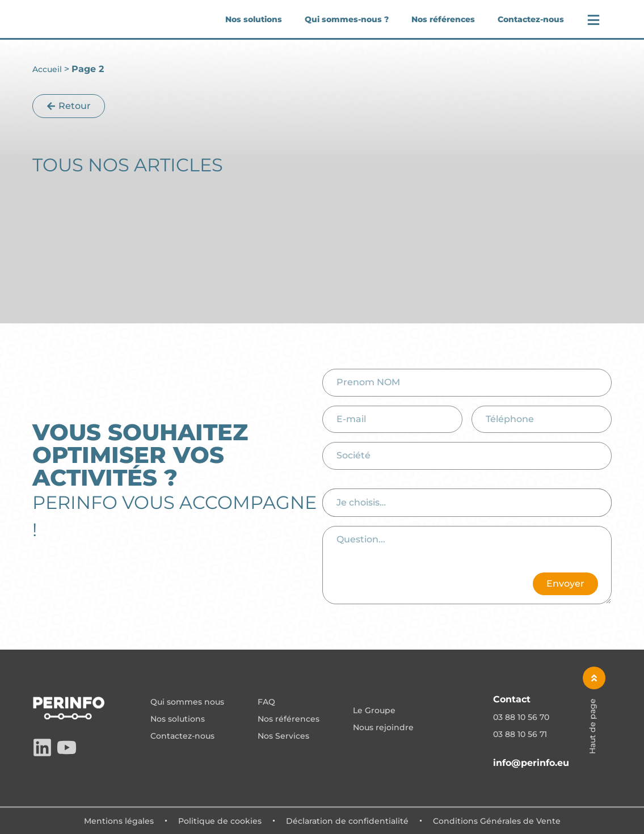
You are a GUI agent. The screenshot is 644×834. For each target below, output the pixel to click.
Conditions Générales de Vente (497, 821)
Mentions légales (119, 821)
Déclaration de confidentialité (347, 821)
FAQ (266, 702)
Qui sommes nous (187, 702)
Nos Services (283, 736)
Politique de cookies (220, 821)
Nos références (443, 19)
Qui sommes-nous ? (347, 19)
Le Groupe (374, 711)
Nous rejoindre (383, 728)
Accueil (47, 69)
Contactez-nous (531, 19)
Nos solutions (254, 19)
